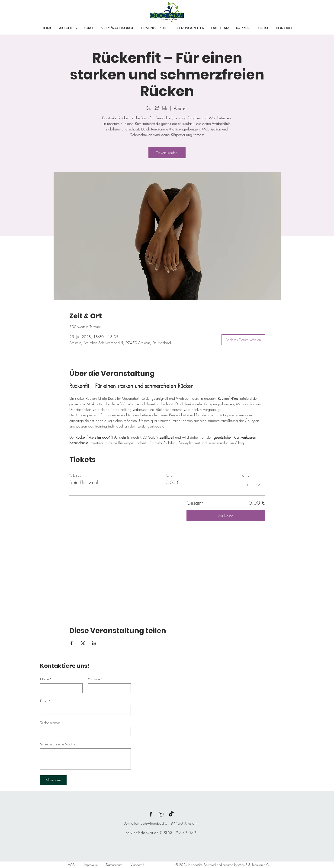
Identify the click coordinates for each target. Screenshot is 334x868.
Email (45, 701)
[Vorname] (108, 688)
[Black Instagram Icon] (161, 814)
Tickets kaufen (167, 153)
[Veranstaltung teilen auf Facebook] (72, 643)
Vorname (96, 679)
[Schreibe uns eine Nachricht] (85, 759)
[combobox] (253, 485)
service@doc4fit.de (142, 833)
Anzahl (246, 476)
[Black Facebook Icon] (151, 814)
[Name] (60, 688)
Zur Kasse (226, 516)
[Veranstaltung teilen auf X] (83, 643)
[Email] (84, 710)
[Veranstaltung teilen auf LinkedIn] (94, 643)
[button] (68, 28)
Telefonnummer (50, 723)
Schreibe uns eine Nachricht (59, 744)
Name (46, 679)
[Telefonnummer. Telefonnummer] (84, 732)
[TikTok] (171, 814)
